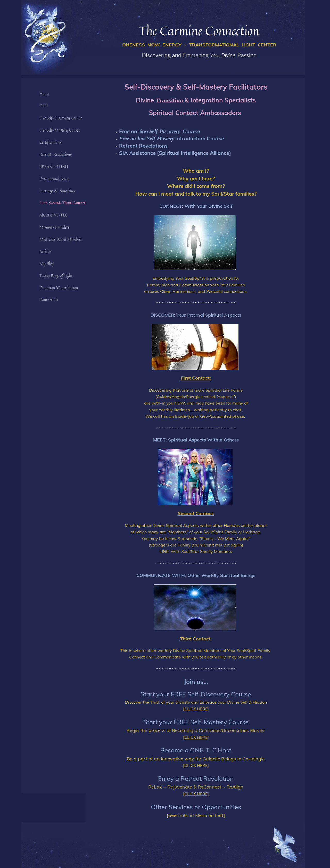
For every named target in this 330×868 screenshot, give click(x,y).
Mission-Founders (54, 227)
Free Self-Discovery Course (61, 118)
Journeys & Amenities (57, 191)
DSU (44, 106)
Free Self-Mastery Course (60, 130)
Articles (45, 251)
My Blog (47, 263)
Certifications (50, 142)
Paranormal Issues (54, 179)
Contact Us (49, 300)
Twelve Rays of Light (56, 276)
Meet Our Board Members (61, 239)
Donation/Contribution (59, 288)
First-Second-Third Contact (62, 203)
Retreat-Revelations (55, 154)
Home (44, 94)
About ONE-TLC (53, 215)
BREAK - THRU (54, 166)
